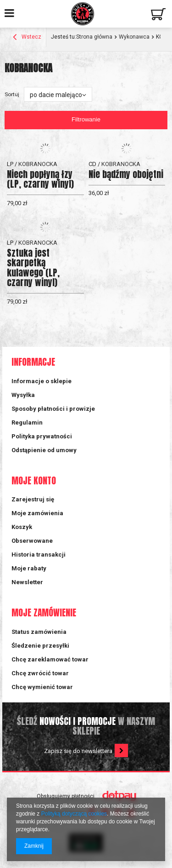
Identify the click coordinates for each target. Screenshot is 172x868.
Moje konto (34, 481)
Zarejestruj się (33, 499)
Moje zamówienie (44, 613)
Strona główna (94, 37)
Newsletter (27, 582)
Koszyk (22, 527)
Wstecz (27, 38)
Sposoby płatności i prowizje (53, 409)
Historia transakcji (39, 555)
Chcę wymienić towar (42, 687)
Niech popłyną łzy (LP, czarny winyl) (40, 179)
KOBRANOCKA (38, 164)
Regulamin (27, 423)
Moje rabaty (29, 568)
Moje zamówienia (37, 513)
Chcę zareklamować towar (50, 659)
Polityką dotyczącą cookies (74, 814)
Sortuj (12, 94)
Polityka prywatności (42, 436)
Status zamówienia (39, 632)
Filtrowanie (86, 119)
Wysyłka (23, 395)
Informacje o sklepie (42, 381)
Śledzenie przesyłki (40, 646)
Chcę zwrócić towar (40, 673)
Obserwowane (32, 541)
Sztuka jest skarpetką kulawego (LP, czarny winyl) (33, 268)
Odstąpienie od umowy (44, 450)
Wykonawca (134, 37)
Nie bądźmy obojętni (126, 174)
